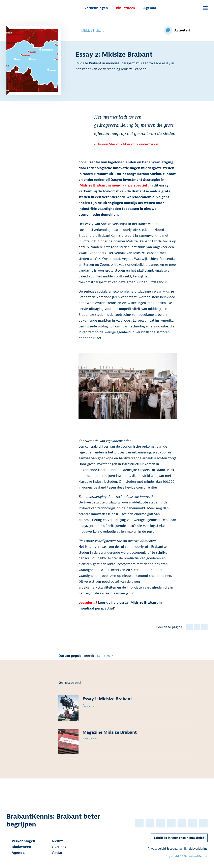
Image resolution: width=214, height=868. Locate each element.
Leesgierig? (88, 603)
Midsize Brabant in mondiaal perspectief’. (114, 185)
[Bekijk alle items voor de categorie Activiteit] (177, 30)
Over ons (56, 847)
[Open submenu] (205, 8)
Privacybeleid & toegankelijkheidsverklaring (178, 849)
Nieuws (55, 841)
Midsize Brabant (90, 31)
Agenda (150, 8)
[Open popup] (196, 8)
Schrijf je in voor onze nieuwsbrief (179, 838)
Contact (55, 853)
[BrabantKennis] (26, 8)
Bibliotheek (126, 8)
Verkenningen (96, 8)
